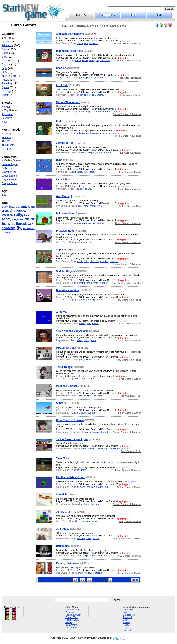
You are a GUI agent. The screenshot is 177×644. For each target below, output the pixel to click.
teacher (88, 432)
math (96, 283)
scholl (80, 432)
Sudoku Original (66, 271)
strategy (8, 228)
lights (84, 470)
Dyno (59, 160)
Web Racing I (64, 196)
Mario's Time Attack (68, 102)
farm (27, 215)
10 (75, 580)
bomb (87, 504)
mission (104, 133)
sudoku (81, 283)
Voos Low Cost (73, 615)
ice (97, 60)
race (6, 219)
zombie (107, 152)
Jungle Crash (64, 512)
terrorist (88, 360)
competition (96, 206)
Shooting (7, 84)
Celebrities (8, 61)
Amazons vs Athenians (70, 34)
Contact (127, 630)
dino (92, 172)
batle (79, 556)
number (104, 283)
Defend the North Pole (69, 51)
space (88, 189)
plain (81, 504)
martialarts (98, 395)
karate (83, 448)
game (92, 556)
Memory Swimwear (67, 563)
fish (5, 223)
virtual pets (130, 482)
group (88, 521)
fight (89, 395)
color (29, 219)
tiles (77, 521)
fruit (119, 133)
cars (80, 206)
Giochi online (9, 172)
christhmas (29, 228)
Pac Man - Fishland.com (70, 477)
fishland (81, 487)
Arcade (6, 49)
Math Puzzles (9, 76)
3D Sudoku (63, 529)
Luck (4, 72)
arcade (100, 487)
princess (116, 112)
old (106, 487)
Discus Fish (72, 627)
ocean (21, 220)
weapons (7, 215)
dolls (86, 340)
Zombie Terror (64, 143)
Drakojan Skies (65, 231)
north (85, 60)
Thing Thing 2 (64, 367)
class (96, 432)
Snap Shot (62, 68)
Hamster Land (73, 610)
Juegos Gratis (10, 183)
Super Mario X (64, 250)
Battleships (63, 546)
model (100, 78)
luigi (88, 112)
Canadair (61, 495)
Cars (4, 57)
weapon (91, 152)
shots (80, 43)
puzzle (96, 521)
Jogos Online (9, 180)
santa (78, 60)
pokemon (82, 223)
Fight (5, 68)
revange (92, 300)
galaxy (80, 189)
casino (100, 95)
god (77, 300)
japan (89, 283)
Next (135, 580)
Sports (5, 87)
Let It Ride (62, 85)
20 (82, 580)
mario (82, 112)
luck (93, 95)
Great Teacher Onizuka (70, 420)
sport (5, 211)
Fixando (70, 612)
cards (87, 95)
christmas (105, 60)
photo (82, 78)
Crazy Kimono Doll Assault (72, 331)
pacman (91, 487)
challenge (17, 210)
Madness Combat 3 (67, 386)
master (100, 448)
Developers (129, 615)
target (99, 152)
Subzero (61, 403)
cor (82, 521)
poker (80, 95)
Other (5, 95)
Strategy (6, 91)
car (14, 219)
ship (85, 556)
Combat (6, 64)
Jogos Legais (9, 176)
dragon (79, 242)
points (113, 133)
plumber (106, 112)
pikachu (100, 223)
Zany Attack (63, 179)
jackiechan (116, 448)
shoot (97, 360)
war (30, 224)
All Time (6, 149)
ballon (95, 323)
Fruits (59, 122)
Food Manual (72, 620)
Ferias (69, 622)
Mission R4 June (66, 348)
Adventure (8, 45)
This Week (8, 141)
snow (92, 60)
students (105, 432)
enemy (83, 323)
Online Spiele (9, 168)
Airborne (61, 312)
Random (6, 107)
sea (13, 224)
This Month (8, 145)
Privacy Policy (127, 624)
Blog (125, 627)
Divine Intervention (67, 290)
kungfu (126, 448)
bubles (79, 172)
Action (5, 42)
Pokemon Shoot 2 (67, 214)
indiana (82, 152)
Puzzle (6, 80)
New (4, 122)
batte (91, 242)
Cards (5, 53)
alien (31, 207)
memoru (82, 573)
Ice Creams (71, 625)
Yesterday (7, 137)
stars (86, 172)
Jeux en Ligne (10, 164)
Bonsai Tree (72, 617)
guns (85, 379)
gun (81, 360)
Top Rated (8, 114)
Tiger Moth (62, 458)
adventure (82, 133)
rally (18, 214)
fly (19, 228)
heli (89, 323)
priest (83, 300)
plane (80, 413)
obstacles (7, 232)
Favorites (7, 118)
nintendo (96, 112)
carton (21, 207)
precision (91, 78)
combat (8, 207)
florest (21, 224)
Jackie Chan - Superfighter (72, 439)
